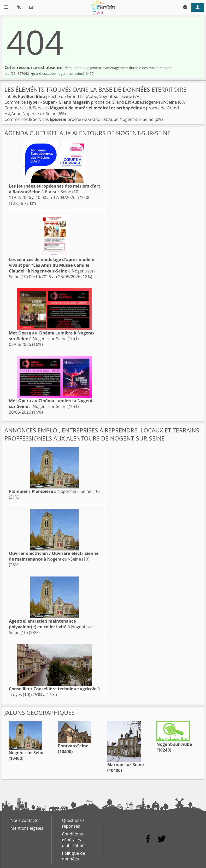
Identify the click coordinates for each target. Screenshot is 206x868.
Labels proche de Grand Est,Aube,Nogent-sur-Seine (69, 96)
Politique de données (73, 856)
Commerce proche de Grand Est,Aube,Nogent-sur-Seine (91, 102)
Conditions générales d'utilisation (73, 840)
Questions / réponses (73, 823)
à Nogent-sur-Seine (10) (52, 268)
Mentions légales (27, 828)
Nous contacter (25, 820)
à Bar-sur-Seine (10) (55, 189)
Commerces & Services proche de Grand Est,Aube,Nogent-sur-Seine (80, 119)
